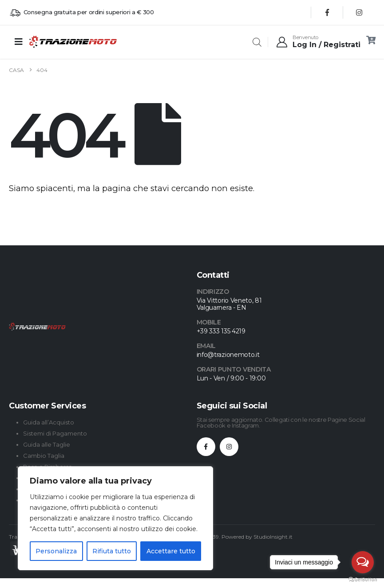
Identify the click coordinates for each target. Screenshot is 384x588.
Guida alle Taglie (47, 444)
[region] (115, 518)
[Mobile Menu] (19, 42)
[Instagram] (359, 12)
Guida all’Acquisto (49, 422)
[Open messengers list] (363, 562)
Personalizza (56, 551)
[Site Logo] (53, 42)
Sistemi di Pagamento (55, 433)
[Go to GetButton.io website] (363, 579)
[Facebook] (327, 12)
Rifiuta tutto (112, 551)
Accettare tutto (171, 551)
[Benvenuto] (318, 42)
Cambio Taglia (44, 456)
